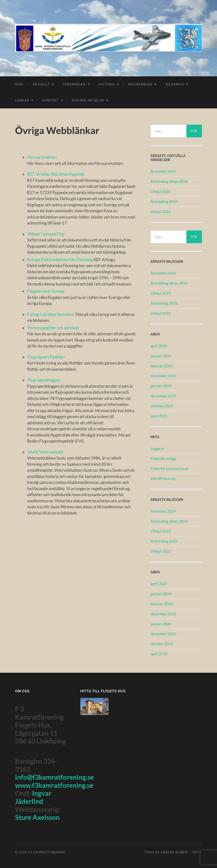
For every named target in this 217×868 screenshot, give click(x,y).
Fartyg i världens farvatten (51, 314)
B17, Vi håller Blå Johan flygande (56, 174)
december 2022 (163, 376)
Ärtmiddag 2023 (164, 201)
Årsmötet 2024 (163, 171)
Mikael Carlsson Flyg (46, 234)
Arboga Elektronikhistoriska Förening (60, 260)
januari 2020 (161, 386)
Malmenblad (140, 84)
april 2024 (159, 346)
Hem (19, 84)
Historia (107, 84)
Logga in (157, 448)
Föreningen (74, 84)
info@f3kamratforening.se (54, 777)
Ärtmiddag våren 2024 (169, 181)
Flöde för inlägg (163, 458)
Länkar (22, 100)
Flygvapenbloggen (44, 380)
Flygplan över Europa (46, 291)
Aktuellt (41, 84)
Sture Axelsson (37, 817)
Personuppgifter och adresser (54, 328)
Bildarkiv (175, 84)
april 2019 (159, 416)
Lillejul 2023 (161, 191)
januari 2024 (161, 356)
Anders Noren (174, 852)
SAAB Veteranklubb (46, 452)
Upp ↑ (197, 852)
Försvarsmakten (42, 157)
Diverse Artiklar (88, 100)
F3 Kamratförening (47, 852)
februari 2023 (162, 366)
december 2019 (163, 396)
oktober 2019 (162, 406)
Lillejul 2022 (161, 211)
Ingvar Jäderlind (33, 797)
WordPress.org (163, 478)
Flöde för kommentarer (170, 468)
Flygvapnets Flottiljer (46, 357)
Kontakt (50, 100)
